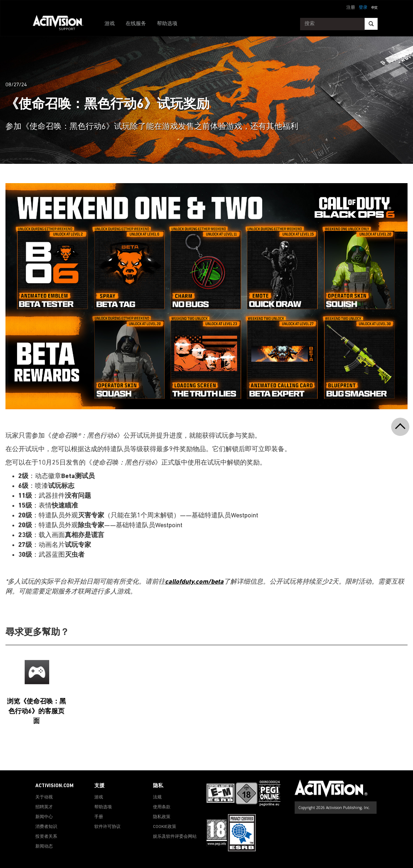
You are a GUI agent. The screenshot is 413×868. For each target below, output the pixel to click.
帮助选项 (167, 24)
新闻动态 (44, 847)
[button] (374, 7)
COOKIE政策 (165, 827)
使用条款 (162, 807)
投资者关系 (46, 837)
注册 (351, 8)
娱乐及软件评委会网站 (175, 837)
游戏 (110, 24)
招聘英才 (44, 807)
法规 (157, 797)
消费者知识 (46, 827)
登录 (363, 8)
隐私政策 (162, 817)
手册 (99, 817)
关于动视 (44, 797)
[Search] (371, 24)
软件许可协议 (107, 827)
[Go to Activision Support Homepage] (62, 24)
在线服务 (136, 24)
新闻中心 (44, 817)
